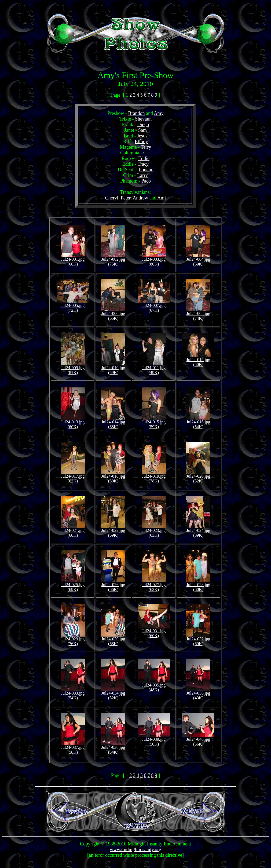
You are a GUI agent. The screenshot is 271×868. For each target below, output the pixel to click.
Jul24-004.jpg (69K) (198, 260)
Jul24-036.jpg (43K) (198, 694)
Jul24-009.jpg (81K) (73, 368)
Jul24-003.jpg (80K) (154, 260)
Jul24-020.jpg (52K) (198, 477)
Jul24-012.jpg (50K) (198, 360)
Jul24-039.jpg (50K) (154, 740)
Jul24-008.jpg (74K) (198, 314)
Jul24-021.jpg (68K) (73, 531)
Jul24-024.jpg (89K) (198, 531)
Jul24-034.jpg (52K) (113, 694)
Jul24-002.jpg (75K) (113, 260)
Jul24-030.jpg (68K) (113, 639)
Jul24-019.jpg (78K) (154, 477)
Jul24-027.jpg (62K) (154, 585)
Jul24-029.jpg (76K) (73, 639)
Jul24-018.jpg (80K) (113, 477)
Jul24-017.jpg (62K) (73, 477)
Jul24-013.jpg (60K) (73, 422)
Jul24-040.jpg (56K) (198, 740)
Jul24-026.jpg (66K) (113, 585)
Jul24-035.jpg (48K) (154, 686)
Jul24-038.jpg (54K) (113, 748)
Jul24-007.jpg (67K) (154, 306)
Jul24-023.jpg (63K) (154, 531)
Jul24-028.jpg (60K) (198, 585)
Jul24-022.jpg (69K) (113, 531)
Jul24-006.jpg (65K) (113, 314)
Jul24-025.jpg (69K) (73, 585)
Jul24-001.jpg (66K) (73, 260)
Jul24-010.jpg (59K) (113, 368)
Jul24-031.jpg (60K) (154, 631)
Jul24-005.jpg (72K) (73, 306)
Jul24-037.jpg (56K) (73, 748)
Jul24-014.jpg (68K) (113, 422)
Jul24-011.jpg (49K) (154, 368)
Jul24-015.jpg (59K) (154, 422)
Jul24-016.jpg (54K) (198, 422)
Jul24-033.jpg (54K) (73, 694)
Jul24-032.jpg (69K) (198, 639)
